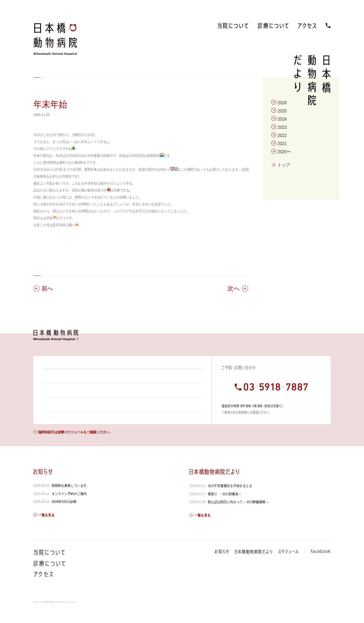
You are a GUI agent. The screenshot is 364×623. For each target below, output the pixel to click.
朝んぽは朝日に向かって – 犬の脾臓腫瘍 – (238, 515)
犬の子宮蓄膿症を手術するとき (230, 499)
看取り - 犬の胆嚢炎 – (224, 507)
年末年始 (50, 104)
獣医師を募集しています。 (71, 499)
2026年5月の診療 (64, 515)
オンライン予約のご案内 (69, 507)
